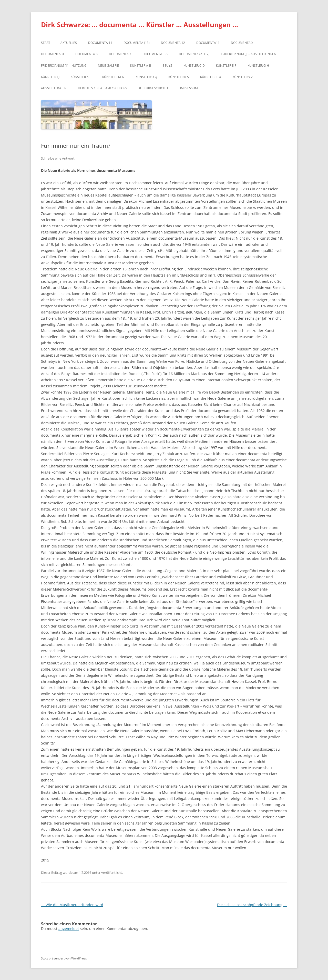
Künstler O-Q (146, 77)
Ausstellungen (54, 88)
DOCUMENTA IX (53, 54)
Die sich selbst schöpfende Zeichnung (252, 905)
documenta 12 (173, 43)
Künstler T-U (211, 77)
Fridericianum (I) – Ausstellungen (249, 54)
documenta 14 (100, 43)
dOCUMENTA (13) (137, 43)
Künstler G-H (258, 66)
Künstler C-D (194, 66)
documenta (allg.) (194, 54)
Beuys (167, 66)
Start (46, 43)
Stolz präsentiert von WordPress (64, 958)
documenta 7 (120, 54)
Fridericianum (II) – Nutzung (64, 66)
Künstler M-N (113, 77)
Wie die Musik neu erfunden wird (72, 905)
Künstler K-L (81, 77)
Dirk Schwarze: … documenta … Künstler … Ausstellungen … (140, 25)
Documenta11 (208, 43)
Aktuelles (69, 43)
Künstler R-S (179, 77)
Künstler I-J (50, 77)
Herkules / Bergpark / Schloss (102, 88)
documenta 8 (86, 54)
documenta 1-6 (155, 54)
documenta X (242, 43)
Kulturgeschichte (154, 88)
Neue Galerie (108, 66)
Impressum (189, 88)
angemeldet (69, 929)
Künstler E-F (226, 66)
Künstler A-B (141, 66)
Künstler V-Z (243, 77)
